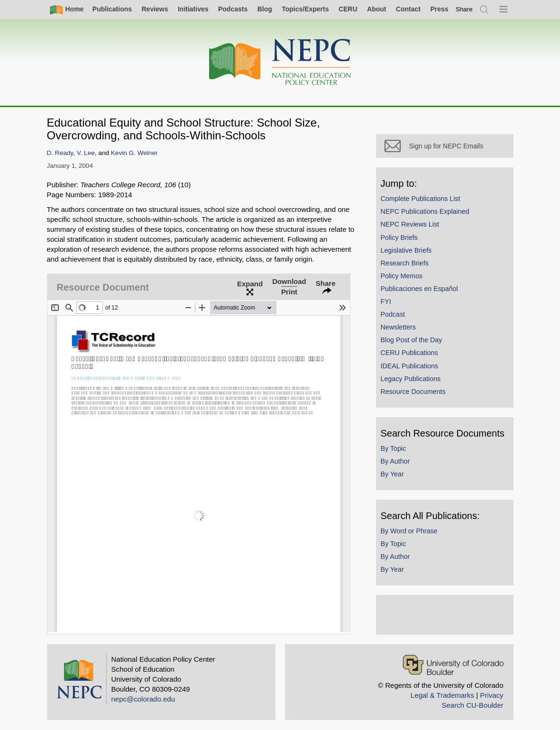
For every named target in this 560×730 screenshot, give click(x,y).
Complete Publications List (421, 199)
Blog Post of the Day (412, 340)
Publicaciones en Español (419, 289)
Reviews (155, 9)
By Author (395, 461)
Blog (265, 9)
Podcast (393, 314)
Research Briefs (405, 263)
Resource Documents (413, 392)
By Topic (394, 448)
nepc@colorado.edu (143, 699)
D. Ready (60, 153)
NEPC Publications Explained (425, 211)
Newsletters (398, 327)
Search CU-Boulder (472, 705)
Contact (408, 9)
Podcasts (233, 9)
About (376, 9)
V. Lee (86, 153)
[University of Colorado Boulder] (453, 665)
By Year (392, 474)
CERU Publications (409, 353)
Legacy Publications (411, 379)
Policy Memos (402, 276)
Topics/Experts (305, 9)
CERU (348, 9)
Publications (112, 9)
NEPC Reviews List (410, 224)
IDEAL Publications (409, 366)
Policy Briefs (399, 237)
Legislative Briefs (406, 250)
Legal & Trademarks (442, 695)
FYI (386, 301)
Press (439, 9)
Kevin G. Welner (134, 153)
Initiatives (193, 9)
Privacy (491, 695)
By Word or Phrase (409, 531)
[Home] (280, 62)
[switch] (464, 9)
